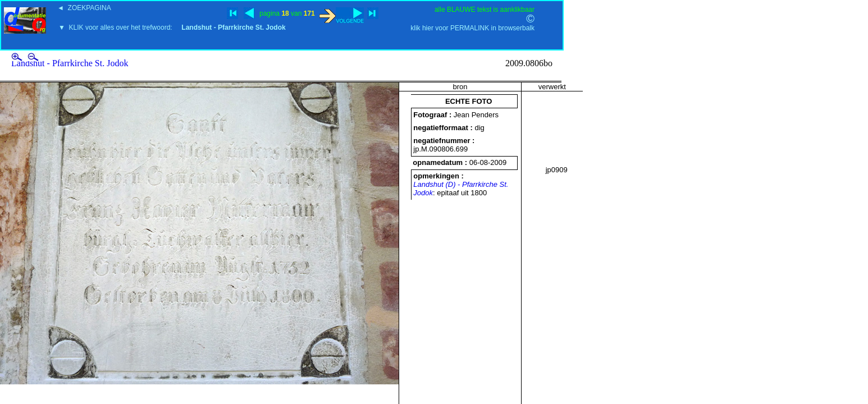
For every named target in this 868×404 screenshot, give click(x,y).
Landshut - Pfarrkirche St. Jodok (70, 63)
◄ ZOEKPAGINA (84, 8)
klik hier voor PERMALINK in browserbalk (472, 28)
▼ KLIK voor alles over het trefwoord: (172, 27)
